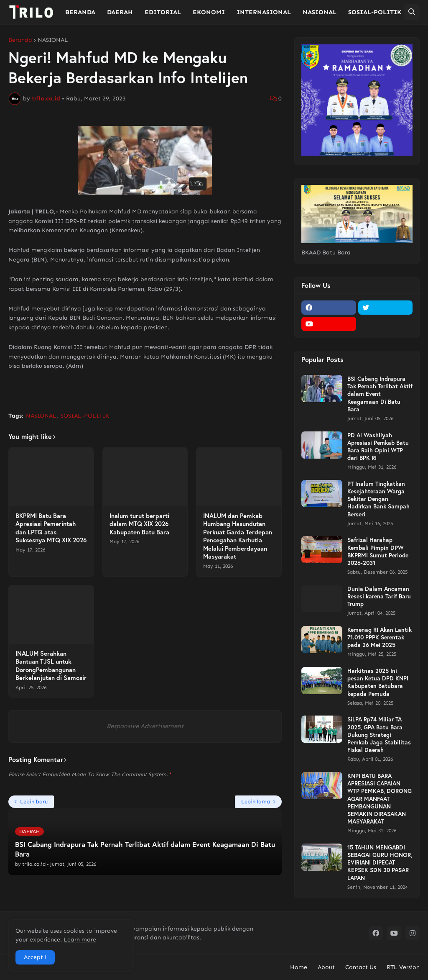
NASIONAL (53, 40)
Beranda (20, 40)
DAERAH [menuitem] (120, 12)
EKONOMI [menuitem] (209, 12)
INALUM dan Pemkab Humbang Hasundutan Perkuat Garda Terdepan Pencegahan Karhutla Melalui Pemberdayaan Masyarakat (238, 536)
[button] (412, 12)
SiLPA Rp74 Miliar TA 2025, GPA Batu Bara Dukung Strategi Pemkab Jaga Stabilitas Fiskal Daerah (379, 735)
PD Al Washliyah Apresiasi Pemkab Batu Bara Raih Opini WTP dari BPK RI (378, 447)
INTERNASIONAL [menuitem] (264, 12)
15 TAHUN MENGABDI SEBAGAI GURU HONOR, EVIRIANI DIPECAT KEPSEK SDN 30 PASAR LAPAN (380, 863)
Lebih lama (256, 802)
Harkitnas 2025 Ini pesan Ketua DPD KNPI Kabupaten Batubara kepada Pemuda (378, 682)
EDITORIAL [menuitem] (163, 12)
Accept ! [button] (35, 957)
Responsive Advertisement (145, 726)
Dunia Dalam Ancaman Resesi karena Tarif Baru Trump (379, 596)
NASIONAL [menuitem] (320, 12)
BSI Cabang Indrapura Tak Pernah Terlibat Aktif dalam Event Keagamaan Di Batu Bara (380, 394)
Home (299, 967)
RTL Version (403, 967)
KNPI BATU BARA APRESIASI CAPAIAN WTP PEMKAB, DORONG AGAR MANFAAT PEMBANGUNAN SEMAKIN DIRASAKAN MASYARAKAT (380, 799)
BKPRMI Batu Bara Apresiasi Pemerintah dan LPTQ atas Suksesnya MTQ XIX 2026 (51, 528)
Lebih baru (34, 802)
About (326, 967)
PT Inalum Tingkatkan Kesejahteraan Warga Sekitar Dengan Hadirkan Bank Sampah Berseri (378, 499)
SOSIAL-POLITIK (85, 416)
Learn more (80, 940)
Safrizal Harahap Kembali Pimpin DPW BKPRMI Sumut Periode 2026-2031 (378, 551)
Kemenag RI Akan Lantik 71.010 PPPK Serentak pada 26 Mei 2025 (380, 637)
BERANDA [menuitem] (80, 12)
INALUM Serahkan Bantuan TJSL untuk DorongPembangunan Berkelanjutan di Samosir (51, 666)
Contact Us (361, 967)
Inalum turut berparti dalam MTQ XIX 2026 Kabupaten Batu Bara (139, 524)
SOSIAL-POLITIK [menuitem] (375, 12)
